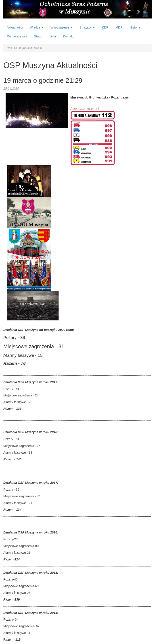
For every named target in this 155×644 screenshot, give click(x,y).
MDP (119, 27)
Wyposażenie (61, 27)
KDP (105, 27)
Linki (53, 36)
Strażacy (87, 27)
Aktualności (15, 27)
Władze (37, 27)
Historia (135, 27)
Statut (38, 36)
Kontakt (68, 36)
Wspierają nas (17, 36)
